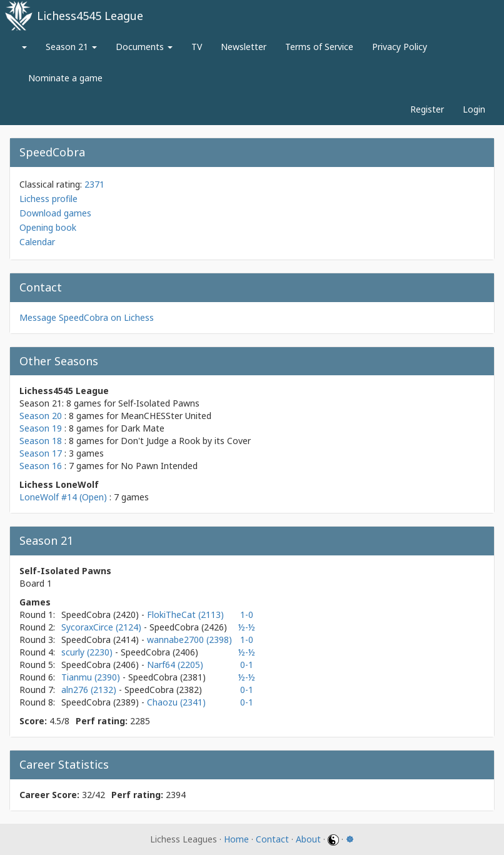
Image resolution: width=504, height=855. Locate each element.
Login (474, 109)
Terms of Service (319, 47)
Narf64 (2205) (175, 665)
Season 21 (71, 47)
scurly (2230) (88, 652)
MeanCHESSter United (166, 416)
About (308, 839)
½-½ (247, 627)
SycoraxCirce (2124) (103, 627)
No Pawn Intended (159, 466)
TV (197, 47)
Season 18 (41, 441)
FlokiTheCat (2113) (185, 615)
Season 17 (41, 453)
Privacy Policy (400, 47)
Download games (55, 213)
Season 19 (41, 428)
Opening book (48, 227)
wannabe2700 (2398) (189, 640)
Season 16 (41, 466)
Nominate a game (65, 78)
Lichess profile (48, 199)
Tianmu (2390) (92, 677)
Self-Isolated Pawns (159, 403)
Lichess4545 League (90, 16)
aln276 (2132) (90, 690)
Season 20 (41, 416)
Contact (272, 839)
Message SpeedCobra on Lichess (87, 317)
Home (236, 839)
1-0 (247, 615)
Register (427, 109)
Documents (144, 47)
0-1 (247, 665)
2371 (94, 184)
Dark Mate (143, 428)
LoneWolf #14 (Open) (63, 497)
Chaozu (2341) (176, 702)
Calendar (37, 242)
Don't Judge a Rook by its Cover (186, 441)
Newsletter (244, 47)
